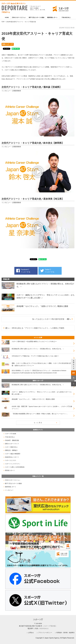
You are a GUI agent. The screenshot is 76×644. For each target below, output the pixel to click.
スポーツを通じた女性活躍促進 (15, 467)
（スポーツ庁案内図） (50, 626)
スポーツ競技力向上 (11, 447)
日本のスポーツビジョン (19, 17)
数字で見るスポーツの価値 (37, 17)
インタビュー (9, 490)
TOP (3, 22)
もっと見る (38, 423)
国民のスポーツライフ (12, 444)
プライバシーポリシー (45, 633)
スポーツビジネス (11, 460)
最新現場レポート (52, 17)
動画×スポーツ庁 (8, 44)
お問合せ (31, 633)
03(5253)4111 (44, 628)
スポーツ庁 (38, 620)
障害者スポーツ (10, 470)
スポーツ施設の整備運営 (13, 454)
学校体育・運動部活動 (12, 440)
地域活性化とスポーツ (12, 457)
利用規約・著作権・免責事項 (65, 633)
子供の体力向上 (66, 17)
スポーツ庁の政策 (11, 434)
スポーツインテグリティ (13, 464)
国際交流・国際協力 (11, 450)
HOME (7, 17)
